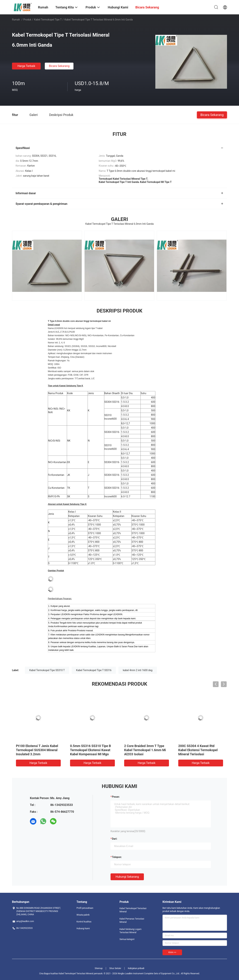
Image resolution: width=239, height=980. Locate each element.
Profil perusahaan (85, 908)
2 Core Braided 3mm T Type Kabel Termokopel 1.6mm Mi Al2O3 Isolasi (145, 750)
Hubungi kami (83, 928)
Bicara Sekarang (59, 66)
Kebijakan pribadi (136, 968)
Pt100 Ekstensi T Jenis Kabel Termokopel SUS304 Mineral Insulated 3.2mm (37, 750)
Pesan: (116, 797)
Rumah (16, 20)
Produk (27, 20)
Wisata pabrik (83, 915)
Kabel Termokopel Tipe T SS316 (94, 670)
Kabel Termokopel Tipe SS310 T (47, 670)
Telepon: (117, 857)
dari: (115, 839)
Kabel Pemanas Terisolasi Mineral (132, 920)
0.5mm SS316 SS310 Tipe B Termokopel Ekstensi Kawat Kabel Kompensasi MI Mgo (90, 750)
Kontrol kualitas (84, 922)
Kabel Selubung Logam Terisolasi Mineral (131, 931)
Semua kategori (127, 939)
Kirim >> (172, 952)
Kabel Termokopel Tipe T (48, 20)
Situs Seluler (115, 968)
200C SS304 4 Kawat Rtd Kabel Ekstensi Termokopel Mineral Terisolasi (198, 750)
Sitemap (99, 968)
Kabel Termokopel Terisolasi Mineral (133, 910)
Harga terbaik (26, 66)
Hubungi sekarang (127, 877)
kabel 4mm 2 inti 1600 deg (138, 670)
